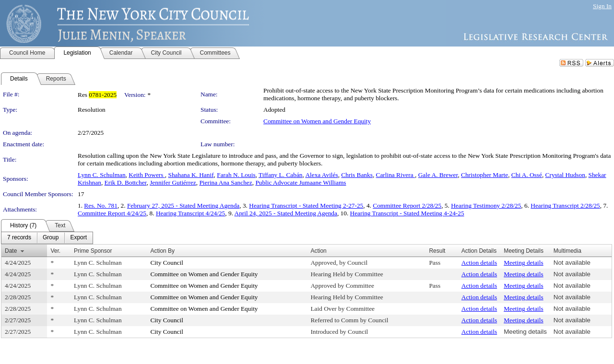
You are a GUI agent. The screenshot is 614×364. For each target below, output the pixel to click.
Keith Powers (147, 175)
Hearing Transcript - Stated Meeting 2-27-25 (306, 205)
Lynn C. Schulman (102, 175)
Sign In (602, 6)
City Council (167, 263)
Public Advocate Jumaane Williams (301, 182)
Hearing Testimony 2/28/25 (486, 205)
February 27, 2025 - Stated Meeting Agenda (183, 205)
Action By (162, 251)
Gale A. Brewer (438, 175)
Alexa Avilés (321, 175)
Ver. (55, 251)
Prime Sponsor (93, 251)
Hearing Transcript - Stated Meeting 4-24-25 (407, 213)
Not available (572, 263)
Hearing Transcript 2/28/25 (565, 205)
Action (318, 251)
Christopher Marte (484, 175)
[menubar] (47, 238)
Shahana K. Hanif (191, 175)
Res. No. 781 (101, 205)
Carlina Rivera (396, 175)
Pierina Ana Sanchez (225, 182)
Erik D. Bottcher (126, 182)
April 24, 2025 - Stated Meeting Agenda (286, 213)
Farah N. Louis (236, 175)
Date (11, 251)
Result (437, 251)
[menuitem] (19, 238)
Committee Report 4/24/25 (112, 213)
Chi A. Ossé (527, 175)
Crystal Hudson (565, 175)
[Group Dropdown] (51, 238)
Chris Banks (357, 175)
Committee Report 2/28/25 (407, 205)
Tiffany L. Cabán (280, 175)
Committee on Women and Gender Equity (317, 121)
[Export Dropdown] (78, 238)
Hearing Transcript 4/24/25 (190, 213)
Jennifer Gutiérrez (173, 182)
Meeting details (524, 263)
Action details (479, 263)
